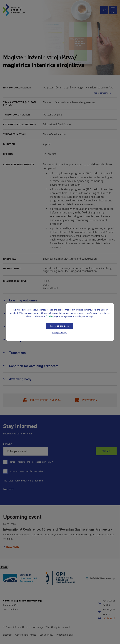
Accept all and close (59, 326)
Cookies (49, 316)
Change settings (59, 332)
